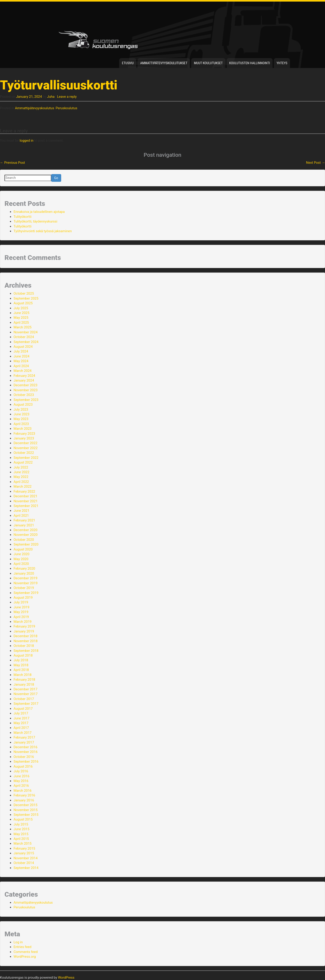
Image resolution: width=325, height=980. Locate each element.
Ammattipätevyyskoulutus (35, 108)
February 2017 (24, 737)
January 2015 (24, 853)
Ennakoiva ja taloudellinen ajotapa (39, 212)
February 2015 (24, 848)
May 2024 (21, 361)
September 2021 (26, 506)
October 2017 (24, 699)
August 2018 (23, 655)
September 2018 (26, 651)
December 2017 (26, 689)
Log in (18, 942)
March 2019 (23, 622)
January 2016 (24, 800)
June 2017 (21, 718)
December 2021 (26, 496)
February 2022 (24, 491)
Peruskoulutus (67, 108)
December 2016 (26, 747)
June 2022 (21, 472)
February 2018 (24, 680)
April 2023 (21, 424)
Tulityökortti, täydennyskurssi (35, 221)
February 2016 (24, 795)
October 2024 (24, 337)
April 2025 (21, 323)
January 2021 (24, 525)
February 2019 (24, 626)
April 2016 (21, 786)
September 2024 (26, 342)
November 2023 (26, 390)
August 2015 (23, 819)
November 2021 (26, 501)
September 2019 (26, 593)
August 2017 (23, 709)
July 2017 (21, 713)
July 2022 (21, 467)
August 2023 (23, 405)
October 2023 (24, 395)
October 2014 (24, 863)
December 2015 (26, 805)
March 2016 (23, 791)
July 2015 (21, 824)
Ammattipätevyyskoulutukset (164, 63)
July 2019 (21, 602)
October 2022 (24, 453)
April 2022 (21, 482)
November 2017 (26, 694)
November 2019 (26, 583)
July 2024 (21, 351)
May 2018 (21, 665)
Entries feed (22, 947)
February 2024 (24, 376)
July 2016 (21, 771)
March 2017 (23, 733)
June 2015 (21, 829)
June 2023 (21, 414)
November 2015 (26, 810)
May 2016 (21, 781)
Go (56, 178)
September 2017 (26, 704)
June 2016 (21, 776)
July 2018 (21, 660)
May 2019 (21, 612)
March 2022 (23, 487)
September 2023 (26, 400)
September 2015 (26, 815)
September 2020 (26, 544)
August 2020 (23, 549)
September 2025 (26, 298)
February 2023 (24, 434)
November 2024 (26, 332)
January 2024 (24, 380)
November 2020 (26, 535)
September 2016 (26, 762)
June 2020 (21, 554)
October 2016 (24, 757)
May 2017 (21, 723)
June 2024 (21, 356)
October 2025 (24, 293)
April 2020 (21, 564)
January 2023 (24, 438)
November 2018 (26, 641)
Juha (51, 97)
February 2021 (24, 520)
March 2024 (23, 371)
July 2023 (21, 409)
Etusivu (128, 63)
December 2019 (26, 578)
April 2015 (21, 839)
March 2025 (23, 327)
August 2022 (23, 462)
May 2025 (21, 318)
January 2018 (24, 684)
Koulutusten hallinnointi (250, 63)
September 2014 (26, 868)
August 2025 (23, 303)
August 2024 (23, 347)
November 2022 (26, 448)
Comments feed (26, 952)
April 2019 (21, 617)
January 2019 (24, 631)
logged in (27, 141)
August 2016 (23, 766)
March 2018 (23, 675)
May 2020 (21, 559)
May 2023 (21, 419)
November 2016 (26, 752)
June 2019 (21, 607)
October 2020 (24, 540)
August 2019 (23, 598)
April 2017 (21, 728)
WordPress (66, 978)
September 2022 (26, 458)
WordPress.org (25, 957)
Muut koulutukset (208, 63)
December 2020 (26, 530)
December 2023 (26, 385)
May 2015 (21, 834)
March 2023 (23, 429)
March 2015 (23, 844)
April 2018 (21, 670)
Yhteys (282, 63)
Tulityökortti (22, 217)
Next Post (316, 163)
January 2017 (24, 742)
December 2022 (26, 443)
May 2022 (21, 477)
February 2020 (24, 568)
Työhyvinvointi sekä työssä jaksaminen (43, 231)
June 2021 (21, 511)
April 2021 (21, 516)
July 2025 (21, 308)
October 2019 (24, 588)
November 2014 (26, 858)
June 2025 (21, 313)
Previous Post (13, 163)
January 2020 (24, 573)
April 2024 (21, 366)
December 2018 (26, 636)
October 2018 (24, 646)
